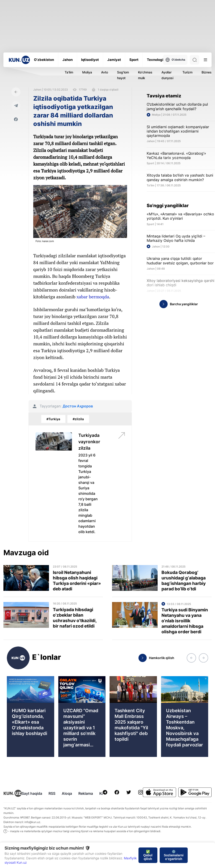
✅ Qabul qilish (148, 855)
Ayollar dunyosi (167, 75)
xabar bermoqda (93, 297)
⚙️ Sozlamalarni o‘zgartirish (174, 855)
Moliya (87, 72)
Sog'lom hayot (123, 75)
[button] (191, 658)
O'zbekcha (175, 60)
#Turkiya (53, 419)
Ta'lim (69, 72)
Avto (105, 72)
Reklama (86, 793)
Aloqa (67, 793)
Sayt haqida (32, 793)
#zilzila (78, 419)
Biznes (207, 72)
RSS (52, 793)
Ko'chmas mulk (145, 75)
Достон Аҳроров (78, 406)
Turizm (187, 72)
